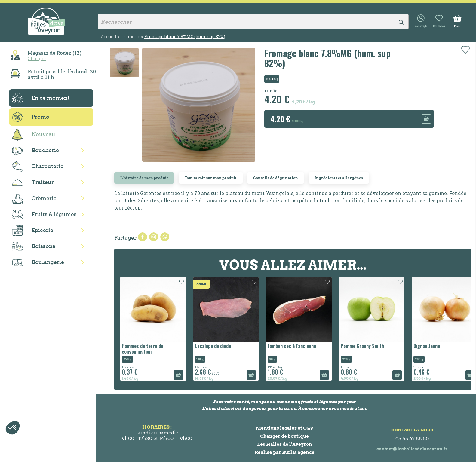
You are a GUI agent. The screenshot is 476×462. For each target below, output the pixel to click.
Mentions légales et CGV (285, 428)
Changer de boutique (284, 436)
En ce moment (41, 98)
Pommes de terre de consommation (143, 349)
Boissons (34, 247)
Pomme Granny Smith (362, 346)
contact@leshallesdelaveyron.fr (412, 449)
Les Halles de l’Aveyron (285, 444)
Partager (143, 237)
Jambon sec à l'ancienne (292, 346)
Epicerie (33, 231)
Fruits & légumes (44, 215)
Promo (31, 117)
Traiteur (33, 182)
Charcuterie (38, 167)
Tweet (154, 237)
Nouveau (34, 135)
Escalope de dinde (213, 346)
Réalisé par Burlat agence (285, 452)
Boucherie (35, 151)
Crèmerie (34, 199)
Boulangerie (38, 262)
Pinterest (165, 237)
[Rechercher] (253, 22)
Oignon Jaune (427, 346)
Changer (37, 58)
